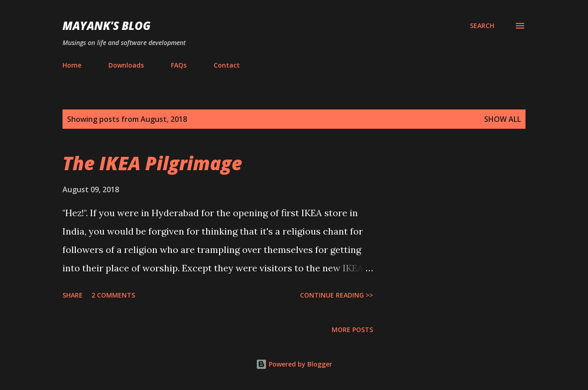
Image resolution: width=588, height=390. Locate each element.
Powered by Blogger (294, 364)
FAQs (179, 65)
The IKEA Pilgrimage (152, 163)
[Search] (482, 26)
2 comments (113, 295)
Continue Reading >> (336, 295)
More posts (352, 330)
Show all (503, 119)
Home (72, 65)
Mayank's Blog (107, 26)
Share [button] (73, 295)
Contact (227, 65)
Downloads (126, 65)
